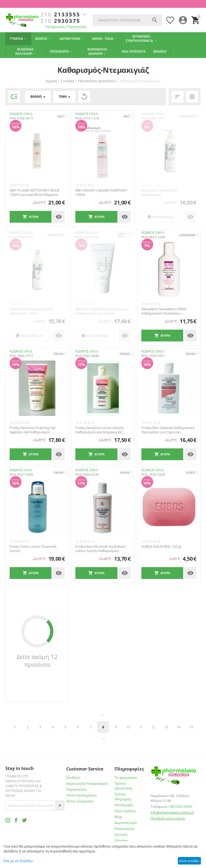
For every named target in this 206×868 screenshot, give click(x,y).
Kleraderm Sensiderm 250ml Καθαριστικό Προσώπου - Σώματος (164, 311)
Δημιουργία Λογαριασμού (87, 783)
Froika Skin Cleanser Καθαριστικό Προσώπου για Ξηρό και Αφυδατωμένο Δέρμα (168, 430)
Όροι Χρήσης (125, 811)
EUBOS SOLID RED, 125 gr (161, 547)
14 (179, 727)
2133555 (60, 15)
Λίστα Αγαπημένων (82, 795)
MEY (60, 116)
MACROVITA (187, 116)
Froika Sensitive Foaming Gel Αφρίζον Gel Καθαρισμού (32, 430)
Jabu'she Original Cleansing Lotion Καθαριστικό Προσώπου (102, 311)
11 (141, 727)
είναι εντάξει (189, 861)
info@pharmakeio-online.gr (172, 812)
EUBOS (191, 473)
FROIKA (59, 354)
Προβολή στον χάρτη (168, 818)
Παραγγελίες (76, 789)
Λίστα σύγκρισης (80, 801)
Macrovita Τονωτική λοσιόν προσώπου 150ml (32, 311)
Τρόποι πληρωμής (123, 797)
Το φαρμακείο (126, 777)
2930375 (60, 21)
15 (191, 727)
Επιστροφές (124, 805)
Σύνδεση (73, 777)
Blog (118, 817)
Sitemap (121, 840)
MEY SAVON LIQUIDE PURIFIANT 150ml (101, 192)
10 (128, 727)
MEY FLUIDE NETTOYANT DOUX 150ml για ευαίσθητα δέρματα (35, 192)
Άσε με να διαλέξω (18, 861)
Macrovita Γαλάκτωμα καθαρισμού (159, 192)
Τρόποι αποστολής (124, 786)
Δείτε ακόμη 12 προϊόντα (37, 661)
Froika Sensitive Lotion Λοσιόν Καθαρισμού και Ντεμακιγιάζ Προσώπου (100, 430)
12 (153, 727)
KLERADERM (187, 235)
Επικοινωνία (124, 829)
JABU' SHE (122, 235)
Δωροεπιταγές (126, 823)
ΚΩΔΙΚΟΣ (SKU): (21, 114)
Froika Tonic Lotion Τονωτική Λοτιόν (33, 549)
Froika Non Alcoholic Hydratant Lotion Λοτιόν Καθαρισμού (100, 549)
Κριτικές (121, 834)
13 (166, 727)
